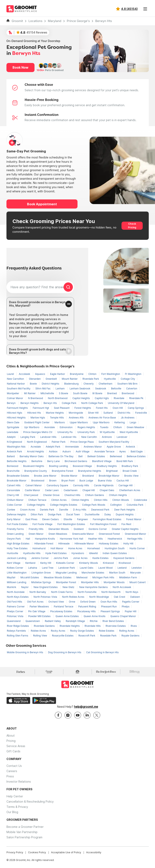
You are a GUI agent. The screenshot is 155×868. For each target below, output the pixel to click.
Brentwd (112, 393)
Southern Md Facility (19, 388)
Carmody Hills (81, 485)
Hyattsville (110, 379)
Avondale (50, 427)
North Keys (132, 592)
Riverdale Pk (136, 398)
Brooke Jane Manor (46, 476)
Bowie (34, 384)
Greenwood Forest (110, 534)
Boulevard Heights (34, 466)
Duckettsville (92, 514)
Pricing (11, 741)
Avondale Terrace (105, 451)
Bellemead (116, 456)
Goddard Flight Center (37, 422)
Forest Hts (102, 408)
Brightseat (112, 471)
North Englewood (37, 442)
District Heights (51, 384)
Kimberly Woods (89, 563)
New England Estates (46, 587)
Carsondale (14, 490)
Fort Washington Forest (104, 524)
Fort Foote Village (43, 524)
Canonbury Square (58, 485)
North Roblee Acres (73, 597)
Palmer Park (59, 442)
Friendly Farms (16, 529)
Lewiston (137, 568)
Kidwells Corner (65, 563)
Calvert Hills (14, 485)
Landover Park (67, 568)
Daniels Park (47, 510)
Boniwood (13, 466)
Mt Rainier (30, 393)
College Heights (36, 505)
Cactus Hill (123, 481)
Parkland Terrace (64, 606)
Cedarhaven (71, 490)
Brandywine (77, 374)
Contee (11, 510)
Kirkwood (109, 563)
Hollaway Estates (109, 544)
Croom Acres (28, 510)
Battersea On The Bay (61, 456)
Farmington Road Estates (107, 519)
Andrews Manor (93, 447)
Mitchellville (48, 393)
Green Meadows (58, 534)
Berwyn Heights (30, 403)
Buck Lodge (87, 481)
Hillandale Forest (44, 544)
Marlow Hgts (38, 418)
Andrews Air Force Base (103, 418)
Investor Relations (19, 782)
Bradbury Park (130, 466)
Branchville (14, 471)
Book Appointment (42, 204)
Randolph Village (76, 621)
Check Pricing (132, 226)
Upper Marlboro (79, 422)
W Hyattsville (108, 432)
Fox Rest (126, 524)
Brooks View (131, 476)
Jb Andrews (128, 418)
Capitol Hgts (102, 398)
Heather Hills (96, 539)
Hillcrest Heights (17, 418)
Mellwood (82, 577)
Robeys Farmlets (17, 631)
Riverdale (119, 398)
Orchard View (57, 602)
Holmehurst (39, 548)
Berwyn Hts (104, 21)
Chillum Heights (118, 495)
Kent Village (14, 563)
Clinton (93, 374)
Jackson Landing (17, 558)
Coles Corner (15, 505)
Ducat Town (73, 514)
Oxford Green (88, 602)
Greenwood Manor (135, 534)
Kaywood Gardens (124, 558)
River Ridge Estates (18, 626)
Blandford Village (102, 461)
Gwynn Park (14, 539)
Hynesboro (78, 553)
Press (10, 776)
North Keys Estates (18, 597)
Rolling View (40, 636)
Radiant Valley (53, 621)
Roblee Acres (39, 631)
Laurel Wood (106, 568)
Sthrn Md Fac (43, 388)
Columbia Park (135, 505)
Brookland (88, 476)
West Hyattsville (129, 432)
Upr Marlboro (32, 427)
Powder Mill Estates (40, 616)
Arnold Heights (36, 451)
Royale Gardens (130, 636)
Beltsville (116, 388)
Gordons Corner (98, 529)
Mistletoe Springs (42, 582)
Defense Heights (17, 514)
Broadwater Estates (18, 476)
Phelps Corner (15, 611)
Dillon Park (37, 514)
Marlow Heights (55, 413)
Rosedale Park (109, 636)
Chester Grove (52, 495)
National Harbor (16, 384)
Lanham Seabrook (80, 388)
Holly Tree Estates (18, 548)
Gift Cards (13, 751)
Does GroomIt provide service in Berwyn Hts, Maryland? (37, 304)
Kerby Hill (46, 563)
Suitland (108, 413)
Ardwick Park (15, 451)
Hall (28, 539)
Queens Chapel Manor (123, 616)
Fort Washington (111, 374)
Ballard (11, 456)
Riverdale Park (91, 379)
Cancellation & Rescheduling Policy (30, 801)
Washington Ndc (17, 447)
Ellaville (68, 519)
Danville (64, 510)
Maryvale (135, 573)
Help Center (15, 796)
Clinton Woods (121, 500)
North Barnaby (38, 592)
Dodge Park (55, 514)
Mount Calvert (138, 582)
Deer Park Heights (125, 510)
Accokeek (25, 374)
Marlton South (118, 573)
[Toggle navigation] (145, 9)
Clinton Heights (81, 500)
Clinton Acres (59, 500)
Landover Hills (49, 437)
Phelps (126, 606)
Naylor (25, 587)
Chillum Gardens (95, 495)
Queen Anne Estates (67, 616)
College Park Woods (94, 505)
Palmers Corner (16, 606)
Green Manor (36, 534)
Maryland (55, 21)
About (11, 735)
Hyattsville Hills (32, 553)
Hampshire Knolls (45, 539)
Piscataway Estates (62, 611)
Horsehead (94, 548)
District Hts (124, 413)
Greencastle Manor (83, 534)
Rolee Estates (107, 631)
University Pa (65, 432)
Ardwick (130, 447)
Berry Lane (54, 461)
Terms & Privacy (17, 807)
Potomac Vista (15, 616)
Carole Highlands (104, 485)
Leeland (122, 568)
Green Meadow (136, 427)
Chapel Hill (89, 490)
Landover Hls (69, 437)
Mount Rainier (70, 379)
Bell (81, 456)
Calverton (132, 388)
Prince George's (78, 21)
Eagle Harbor (58, 374)
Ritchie (94, 621)
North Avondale (16, 592)
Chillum (118, 427)
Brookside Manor (17, 481)
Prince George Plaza (82, 442)
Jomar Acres (81, 558)
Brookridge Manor (109, 476)
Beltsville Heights (17, 461)
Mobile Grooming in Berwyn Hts (25, 652)
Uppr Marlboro (102, 422)
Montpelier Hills (90, 582)
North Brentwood (58, 398)
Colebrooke (140, 500)
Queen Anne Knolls (95, 616)
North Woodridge (99, 597)
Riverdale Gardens (45, 626)
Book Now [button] (20, 67)
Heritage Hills (135, 539)
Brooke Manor (70, 476)
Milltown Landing (17, 582)
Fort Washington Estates (72, 524)
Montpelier (13, 393)
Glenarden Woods (59, 529)
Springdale (13, 427)
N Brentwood (36, 398)
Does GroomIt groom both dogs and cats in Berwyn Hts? (39, 351)
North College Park (92, 403)
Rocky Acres (58, 631)
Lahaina (33, 568)
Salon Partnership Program (24, 837)
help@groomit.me (86, 707)
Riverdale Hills (93, 626)
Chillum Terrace (38, 500)
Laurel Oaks (87, 568)
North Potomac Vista (46, 597)
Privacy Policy (15, 852)
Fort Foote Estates (18, 524)
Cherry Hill (13, 495)
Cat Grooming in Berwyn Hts (102, 652)
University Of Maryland (121, 403)
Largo (133, 422)
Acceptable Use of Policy (66, 852)
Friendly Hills (36, 529)
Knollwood (125, 563)
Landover (122, 437)
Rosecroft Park (87, 636)
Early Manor (14, 519)
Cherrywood (31, 495)
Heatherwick (115, 539)
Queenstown (33, 621)
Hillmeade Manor (84, 544)
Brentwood (128, 393)
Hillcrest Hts (34, 413)
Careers (12, 771)
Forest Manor (134, 519)
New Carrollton (16, 379)
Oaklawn (135, 597)
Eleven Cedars (51, 519)
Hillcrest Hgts (15, 413)
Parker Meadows (40, 606)
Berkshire (37, 461)
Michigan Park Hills (104, 577)
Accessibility (94, 852)
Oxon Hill (118, 408)
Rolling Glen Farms (18, 636)
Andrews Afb (77, 418)
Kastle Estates (101, 558)
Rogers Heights (87, 427)
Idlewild (94, 553)
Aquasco (40, 374)
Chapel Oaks (107, 490)
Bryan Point (68, 481)
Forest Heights (83, 408)
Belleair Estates (96, 456)
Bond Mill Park (125, 461)
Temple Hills (57, 418)
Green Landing (16, 534)
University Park (87, 432)
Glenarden (35, 379)
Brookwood (38, 481)
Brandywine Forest (63, 471)
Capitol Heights (82, 398)
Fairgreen (83, 519)
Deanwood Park (101, 510)
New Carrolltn (90, 437)
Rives (134, 626)
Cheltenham (106, 384)
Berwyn (12, 403)
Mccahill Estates (30, 577)
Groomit (17, 21)
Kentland (31, 563)
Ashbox (53, 451)
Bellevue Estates (136, 456)
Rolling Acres (127, 631)
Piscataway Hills (87, 611)
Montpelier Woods (115, 582)
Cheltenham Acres (130, 490)
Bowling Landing (59, 466)
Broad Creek (130, 471)
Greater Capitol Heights (125, 529)
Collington (116, 505)
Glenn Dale (13, 422)
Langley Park (28, 437)
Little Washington (17, 573)
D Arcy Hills (80, 510)
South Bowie (81, 393)
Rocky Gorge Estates (82, 631)
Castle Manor (33, 490)
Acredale (36, 447)
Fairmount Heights (18, 408)
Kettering (120, 422)
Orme (72, 602)
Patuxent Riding (88, 606)
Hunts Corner (137, 548)
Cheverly (89, 384)
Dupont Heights (125, 514)
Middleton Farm (128, 577)
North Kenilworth (111, 592)
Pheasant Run (109, 606)
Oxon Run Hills (109, 602)
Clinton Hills (101, 500)
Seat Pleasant (62, 408)
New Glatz (69, 587)
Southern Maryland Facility (114, 442)
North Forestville (87, 592)
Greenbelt (52, 379)
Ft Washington (133, 374)
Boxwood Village (83, 466)
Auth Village (83, 451)
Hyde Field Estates (56, 553)
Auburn (67, 451)
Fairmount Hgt (41, 408)
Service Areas (16, 746)
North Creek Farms (62, 592)
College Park (69, 403)
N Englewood (15, 442)
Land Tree (48, 568)
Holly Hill (128, 544)
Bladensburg (72, 384)
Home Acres (76, 548)
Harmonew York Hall (72, 539)
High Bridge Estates (18, 544)
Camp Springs (136, 408)
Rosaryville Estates (63, 636)
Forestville (141, 413)
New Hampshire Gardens (94, 587)
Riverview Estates (116, 626)
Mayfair (12, 577)
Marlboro (60, 422)
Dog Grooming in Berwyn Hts (65, 652)
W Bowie (98, 393)
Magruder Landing (67, 573)
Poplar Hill (130, 611)
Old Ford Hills (15, 602)
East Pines (32, 519)
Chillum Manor (15, 500)
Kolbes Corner (15, 568)
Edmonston (67, 427)
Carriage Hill (126, 485)
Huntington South (115, 548)
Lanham (60, 388)
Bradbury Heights (107, 466)
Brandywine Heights (90, 471)
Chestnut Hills (73, 495)
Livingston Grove (41, 573)
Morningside (76, 413)
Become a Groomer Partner (25, 827)
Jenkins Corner (40, 558)
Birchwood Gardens (76, 461)
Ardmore (107, 437)
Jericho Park (61, 558)
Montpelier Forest (67, 582)
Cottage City (128, 379)
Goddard (79, 529)
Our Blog (12, 812)
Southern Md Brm (127, 384)
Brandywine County (36, 471)
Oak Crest (120, 597)
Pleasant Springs (111, 611)
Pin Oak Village (37, 611)
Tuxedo (104, 427)
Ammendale (72, 447)
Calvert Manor (34, 485)
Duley (108, 514)
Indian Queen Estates (115, 553)
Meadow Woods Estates (58, 577)
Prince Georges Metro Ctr (38, 432)
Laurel (11, 374)
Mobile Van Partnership (22, 832)
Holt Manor (57, 548)
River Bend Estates (113, 621)
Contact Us (14, 766)
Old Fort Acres (36, 602)
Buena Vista (105, 481)
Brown (53, 481)
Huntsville (13, 553)
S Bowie (64, 393)
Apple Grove (114, 447)
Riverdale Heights (70, 626)
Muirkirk (12, 587)
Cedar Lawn (52, 490)
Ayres (123, 451)
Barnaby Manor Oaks (32, 456)
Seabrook (101, 388)
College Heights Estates (64, 505)
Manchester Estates (93, 573)
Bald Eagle (137, 451)
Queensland (14, 621)
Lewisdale (13, 432)
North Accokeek (122, 587)
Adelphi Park (53, 447)
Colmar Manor (15, 398)
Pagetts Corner (131, 602)
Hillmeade (64, 544)
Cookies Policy (37, 852)
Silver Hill (94, 413)
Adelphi (12, 437)
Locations (35, 21)
